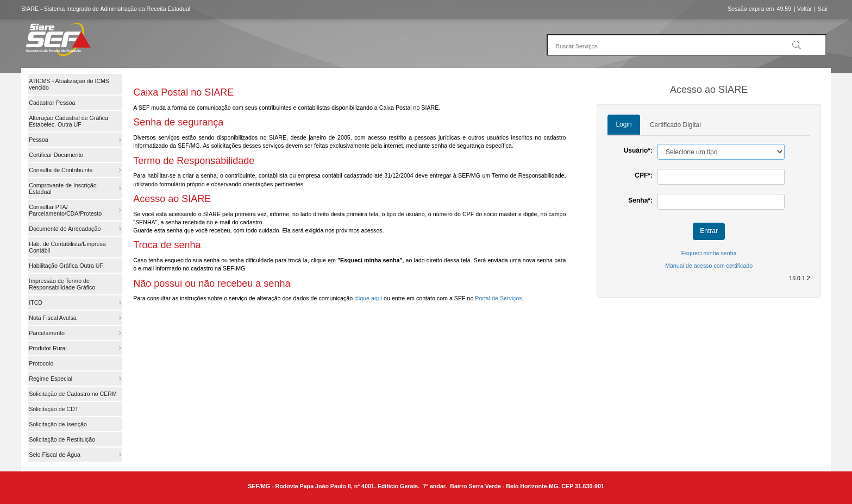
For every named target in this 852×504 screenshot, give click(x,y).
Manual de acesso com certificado (709, 266)
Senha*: (640, 200)
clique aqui (368, 298)
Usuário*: (638, 150)
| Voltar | (804, 9)
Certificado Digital (675, 125)
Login (624, 124)
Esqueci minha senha (709, 253)
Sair (823, 9)
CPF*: (644, 175)
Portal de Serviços (498, 298)
